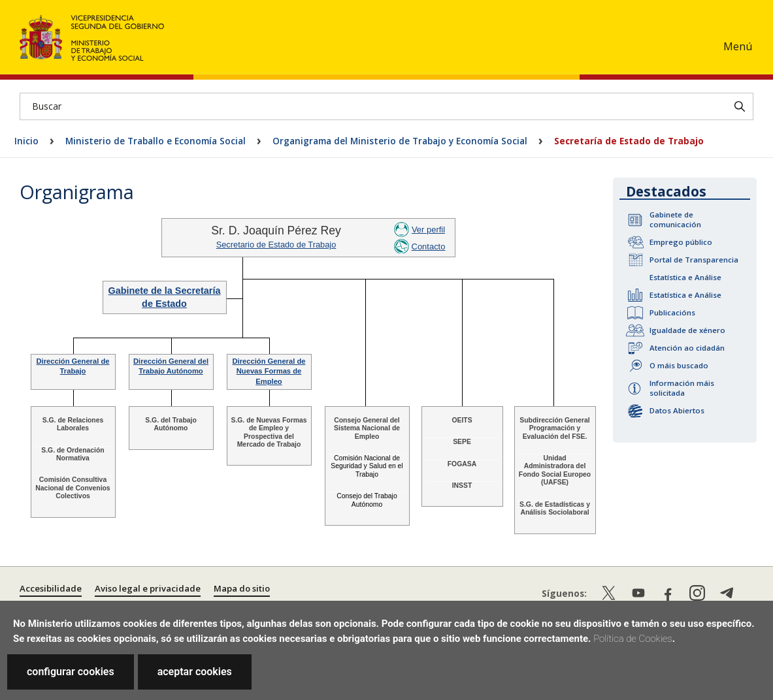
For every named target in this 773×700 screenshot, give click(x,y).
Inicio (26, 141)
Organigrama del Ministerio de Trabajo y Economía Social (400, 141)
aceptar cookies (195, 672)
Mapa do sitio (242, 588)
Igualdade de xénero (687, 330)
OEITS (462, 420)
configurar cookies (71, 672)
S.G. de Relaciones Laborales (73, 424)
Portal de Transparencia (694, 260)
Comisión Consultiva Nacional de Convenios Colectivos (73, 488)
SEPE (462, 442)
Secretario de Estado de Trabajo (276, 245)
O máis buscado (679, 365)
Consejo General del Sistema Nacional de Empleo (367, 428)
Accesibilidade (51, 588)
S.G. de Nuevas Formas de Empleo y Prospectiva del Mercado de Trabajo (269, 432)
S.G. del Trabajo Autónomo (171, 424)
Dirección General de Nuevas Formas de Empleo (269, 371)
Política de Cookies (633, 639)
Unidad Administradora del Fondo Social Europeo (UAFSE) (555, 470)
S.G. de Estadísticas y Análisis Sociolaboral (555, 508)
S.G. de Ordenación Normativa (73, 454)
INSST (462, 485)
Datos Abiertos (677, 410)
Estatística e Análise (685, 277)
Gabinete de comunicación (675, 219)
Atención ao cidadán (687, 348)
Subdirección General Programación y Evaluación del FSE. (554, 428)
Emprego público (681, 242)
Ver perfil (428, 230)
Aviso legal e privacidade (148, 588)
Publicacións (672, 312)
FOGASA (462, 464)
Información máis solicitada (682, 388)
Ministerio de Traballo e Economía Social (156, 141)
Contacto (429, 247)
